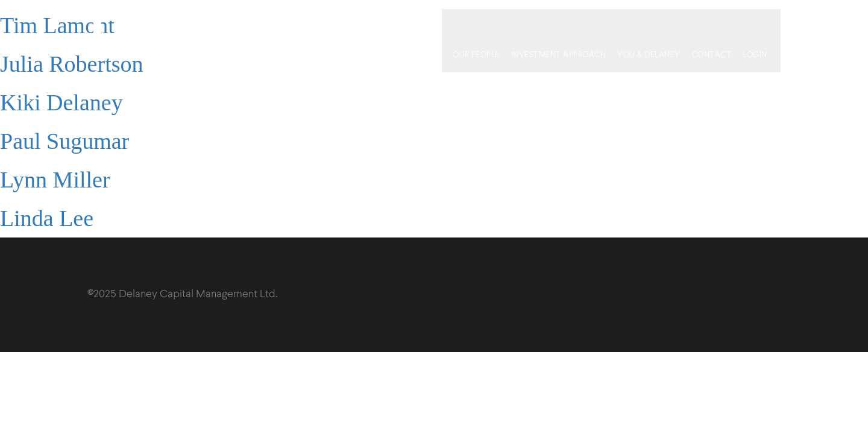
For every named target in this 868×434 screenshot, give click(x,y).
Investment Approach (567, 24)
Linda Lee (47, 218)
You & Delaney (658, 24)
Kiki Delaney (61, 102)
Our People (485, 24)
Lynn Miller (55, 180)
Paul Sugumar (64, 141)
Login (764, 24)
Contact (720, 24)
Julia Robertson (71, 64)
